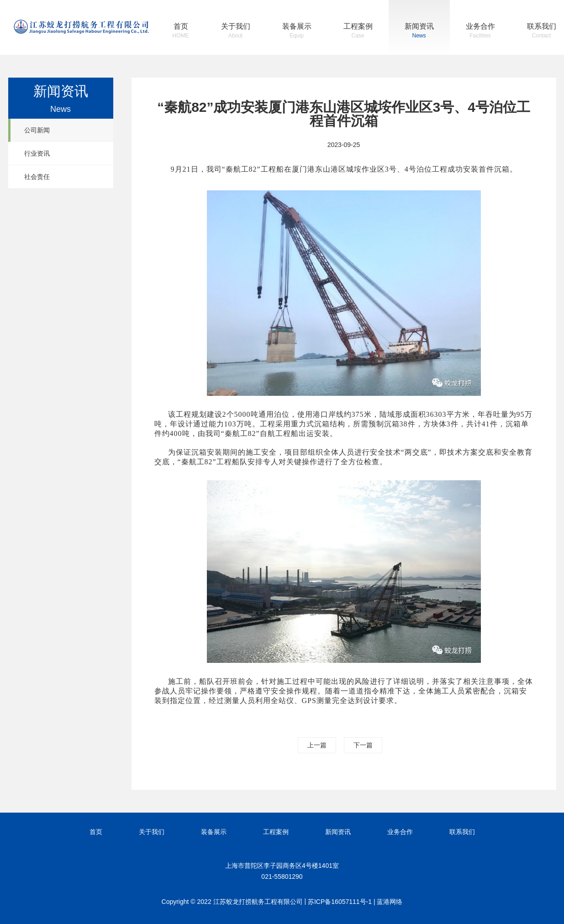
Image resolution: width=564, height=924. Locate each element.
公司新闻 (37, 130)
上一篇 (317, 745)
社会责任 (37, 177)
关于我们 (236, 32)
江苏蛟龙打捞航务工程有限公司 (81, 27)
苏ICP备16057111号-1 (340, 902)
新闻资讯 (419, 32)
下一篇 (363, 745)
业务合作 (480, 32)
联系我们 (542, 32)
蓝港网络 (390, 902)
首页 (181, 32)
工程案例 (358, 32)
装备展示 (297, 32)
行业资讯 (37, 153)
